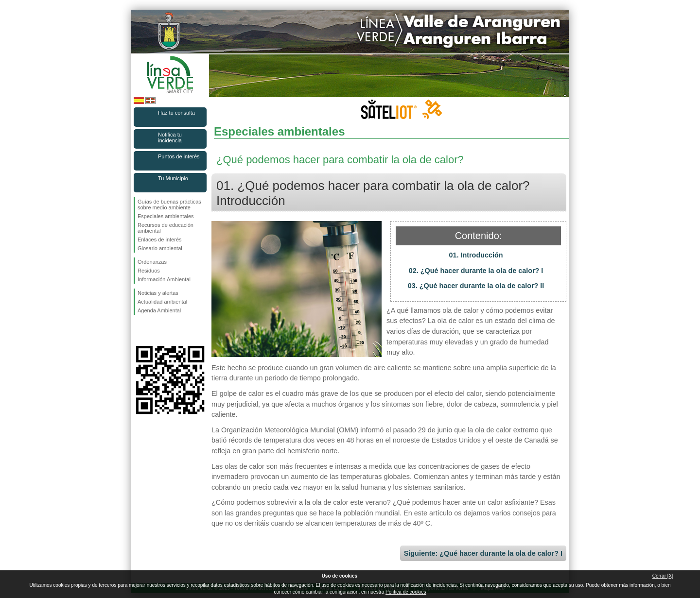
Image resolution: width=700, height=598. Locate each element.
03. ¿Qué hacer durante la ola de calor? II (476, 286)
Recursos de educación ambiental (166, 228)
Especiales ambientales (166, 216)
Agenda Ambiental (159, 310)
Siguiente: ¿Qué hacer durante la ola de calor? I (483, 553)
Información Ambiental (164, 279)
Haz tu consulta (176, 113)
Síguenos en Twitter (156, 330)
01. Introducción (476, 255)
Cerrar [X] (663, 576)
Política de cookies (406, 592)
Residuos (149, 271)
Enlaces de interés (160, 239)
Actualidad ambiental (162, 302)
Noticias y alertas (158, 293)
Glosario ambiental (160, 248)
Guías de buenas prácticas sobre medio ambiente (169, 205)
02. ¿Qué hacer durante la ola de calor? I (476, 271)
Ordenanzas (152, 262)
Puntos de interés (179, 156)
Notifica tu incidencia (170, 137)
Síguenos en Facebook (140, 330)
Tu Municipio (173, 178)
